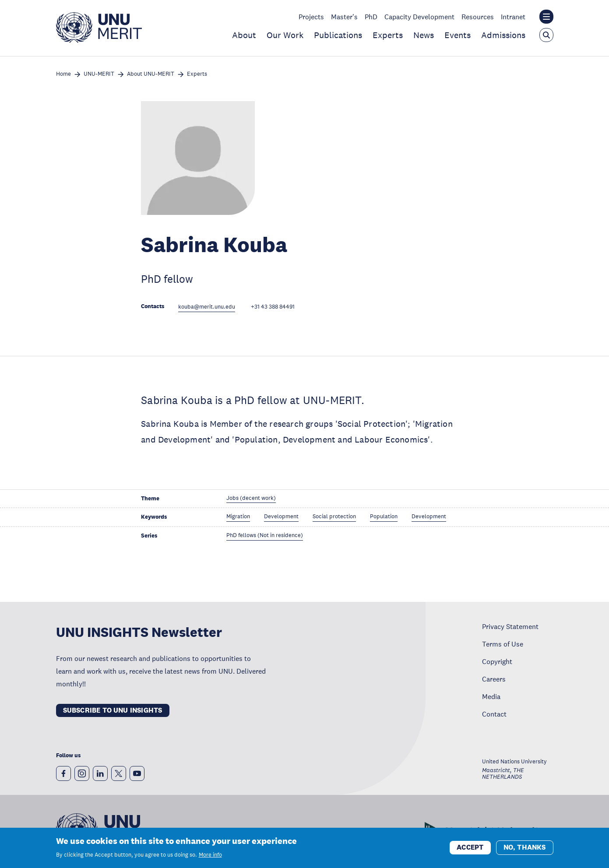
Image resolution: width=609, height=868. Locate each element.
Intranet (513, 17)
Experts (388, 35)
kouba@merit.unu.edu (207, 307)
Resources (478, 17)
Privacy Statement (510, 626)
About (244, 35)
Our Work (285, 35)
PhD (371, 17)
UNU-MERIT (99, 74)
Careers (494, 679)
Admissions (503, 35)
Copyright (497, 661)
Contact (494, 714)
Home (63, 74)
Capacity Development (419, 17)
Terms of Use (503, 644)
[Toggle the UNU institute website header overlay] (546, 17)
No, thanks (525, 848)
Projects (311, 17)
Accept (470, 848)
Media (491, 696)
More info (210, 856)
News (424, 35)
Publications (338, 35)
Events (458, 35)
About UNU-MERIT (151, 74)
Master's (344, 17)
